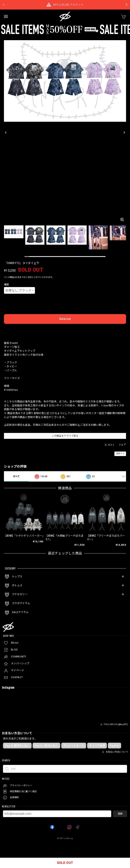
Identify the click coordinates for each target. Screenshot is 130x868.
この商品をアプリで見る (65, 436)
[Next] (124, 132)
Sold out (65, 319)
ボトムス (17, 585)
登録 (120, 814)
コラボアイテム (21, 603)
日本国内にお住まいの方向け (65, 330)
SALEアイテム (20, 612)
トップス (17, 577)
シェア (122, 445)
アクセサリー (20, 594)
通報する (120, 454)
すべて (16, 476)
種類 (6, 285)
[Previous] (6, 132)
